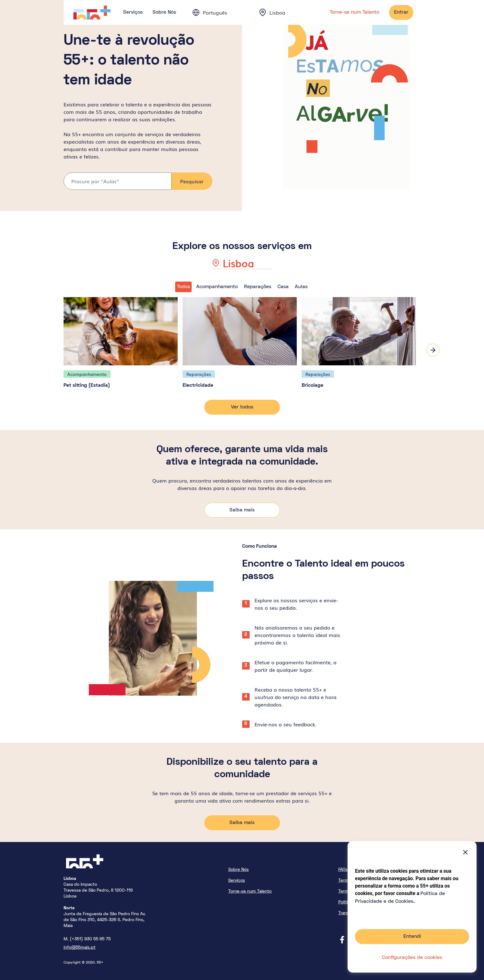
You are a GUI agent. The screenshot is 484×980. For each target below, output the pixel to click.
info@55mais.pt (80, 946)
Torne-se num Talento (354, 12)
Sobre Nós (164, 12)
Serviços (133, 12)
